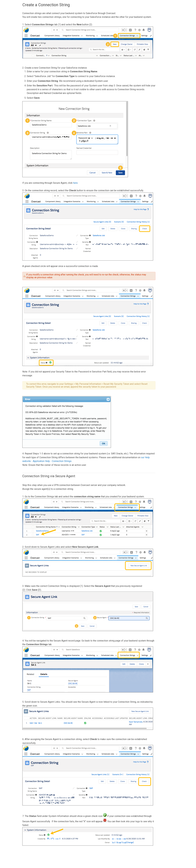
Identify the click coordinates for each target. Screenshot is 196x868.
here (75, 183)
